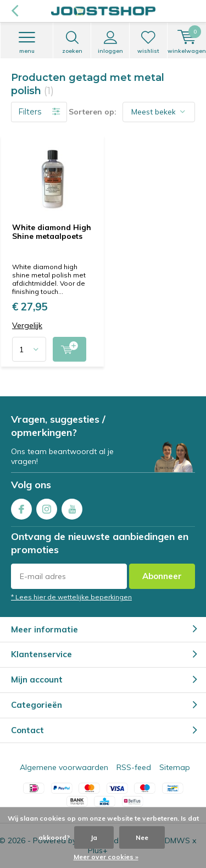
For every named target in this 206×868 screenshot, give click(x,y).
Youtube (72, 507)
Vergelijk (27, 326)
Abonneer (162, 576)
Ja (94, 837)
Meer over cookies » (106, 857)
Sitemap (175, 767)
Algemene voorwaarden (64, 767)
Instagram (47, 507)
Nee (142, 837)
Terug (15, 11)
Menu (27, 42)
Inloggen (110, 42)
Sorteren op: (93, 112)
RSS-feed (134, 767)
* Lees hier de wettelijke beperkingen (71, 597)
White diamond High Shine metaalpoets (52, 232)
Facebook (21, 507)
